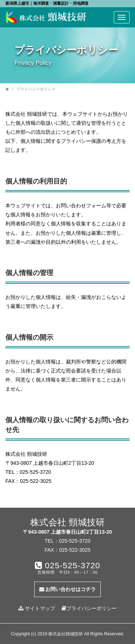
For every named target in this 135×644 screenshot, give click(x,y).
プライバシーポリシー (89, 608)
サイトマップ (37, 608)
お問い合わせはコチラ (68, 589)
